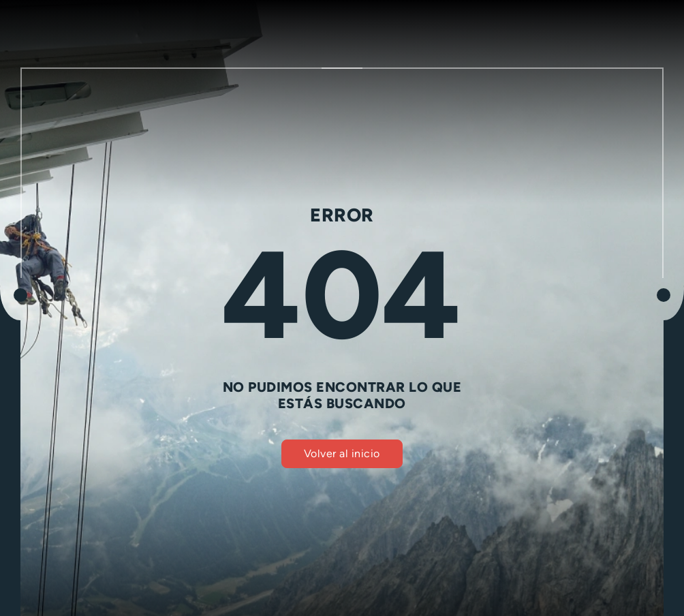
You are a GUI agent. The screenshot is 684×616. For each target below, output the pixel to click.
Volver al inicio (342, 453)
